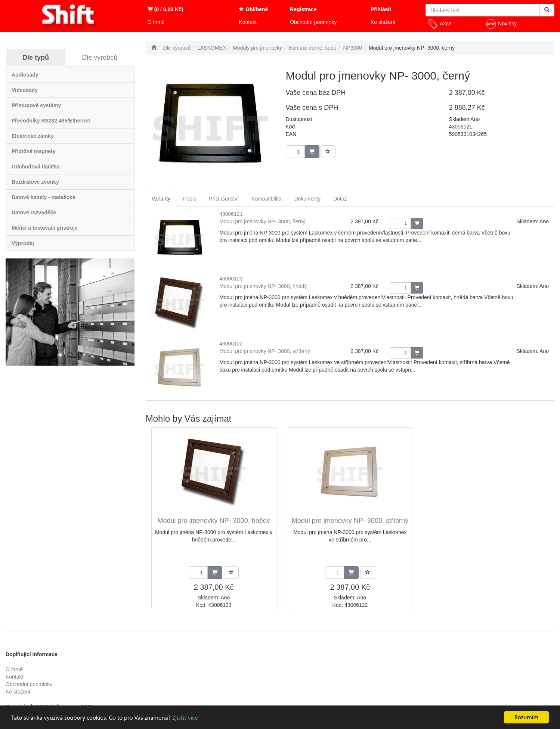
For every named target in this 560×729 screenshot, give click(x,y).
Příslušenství (224, 199)
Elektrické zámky (33, 136)
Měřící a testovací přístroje (45, 228)
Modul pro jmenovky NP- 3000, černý (262, 221)
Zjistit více (185, 718)
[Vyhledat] (547, 10)
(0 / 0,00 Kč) (165, 9)
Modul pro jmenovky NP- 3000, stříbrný (265, 351)
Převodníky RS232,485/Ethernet (51, 121)
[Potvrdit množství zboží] (417, 223)
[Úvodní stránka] (154, 48)
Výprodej (23, 243)
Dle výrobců (100, 58)
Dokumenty (307, 199)
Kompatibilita (266, 199)
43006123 (231, 279)
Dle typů (36, 58)
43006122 (231, 344)
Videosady (25, 90)
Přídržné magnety (33, 151)
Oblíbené (253, 9)
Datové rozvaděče (34, 213)
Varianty (161, 199)
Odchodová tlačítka (36, 167)
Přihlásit (381, 9)
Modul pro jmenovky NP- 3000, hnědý (263, 286)
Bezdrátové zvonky (35, 182)
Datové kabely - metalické (43, 197)
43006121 (231, 214)
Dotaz (340, 199)
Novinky (501, 24)
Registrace (303, 9)
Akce (439, 24)
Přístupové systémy (36, 105)
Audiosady (25, 75)
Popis (190, 199)
